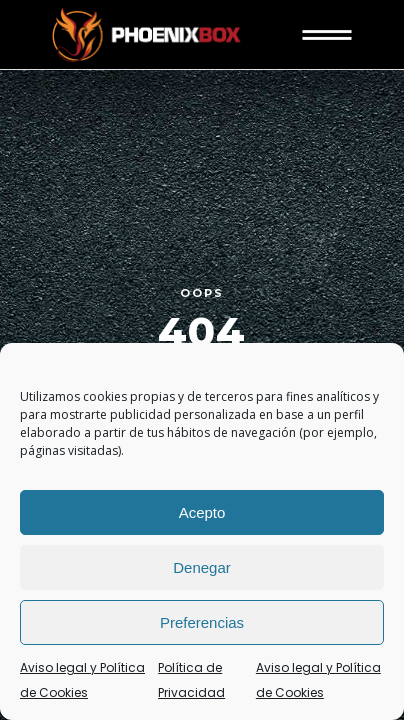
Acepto (202, 512)
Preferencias (202, 622)
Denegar (202, 567)
